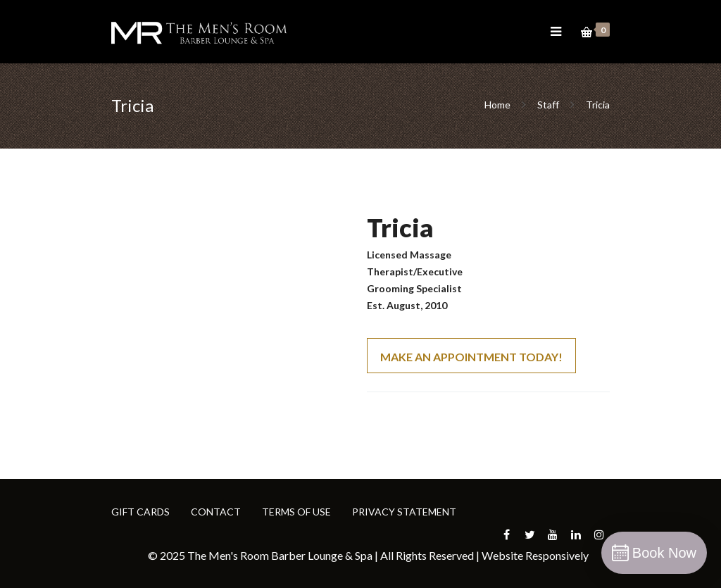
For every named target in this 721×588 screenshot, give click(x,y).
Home (499, 105)
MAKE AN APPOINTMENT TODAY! (471, 357)
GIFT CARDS (140, 512)
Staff (548, 105)
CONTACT (216, 512)
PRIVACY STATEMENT (404, 512)
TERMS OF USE (296, 512)
